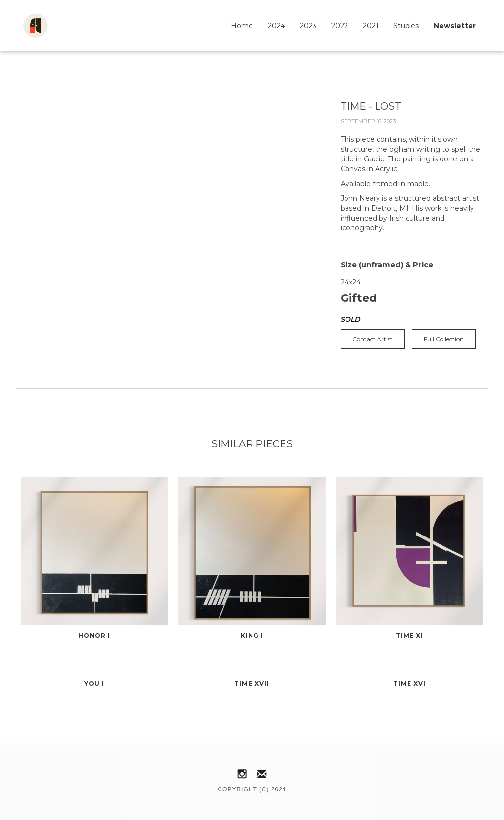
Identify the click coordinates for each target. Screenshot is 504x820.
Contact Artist (373, 339)
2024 (276, 26)
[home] (35, 26)
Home (242, 26)
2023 (308, 26)
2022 (340, 26)
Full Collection (444, 339)
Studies (406, 26)
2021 (371, 26)
